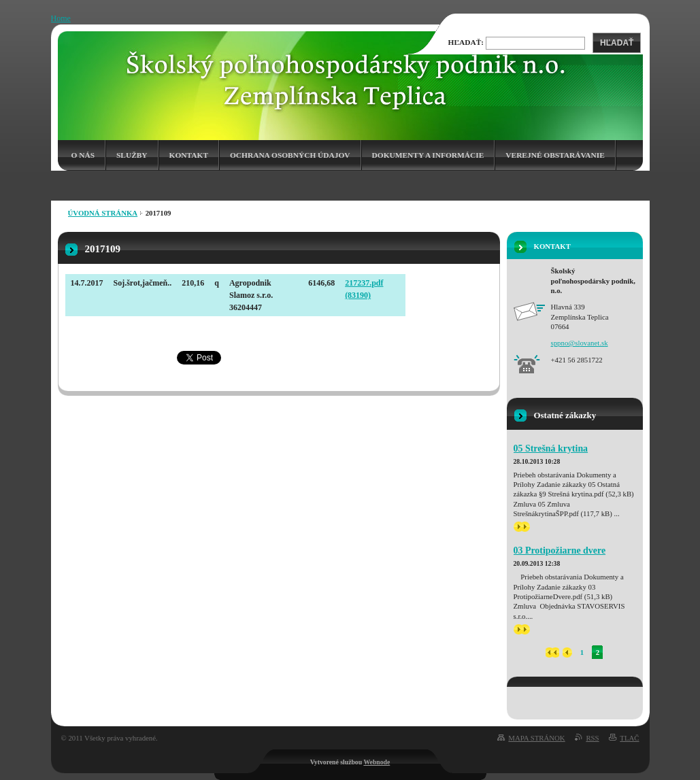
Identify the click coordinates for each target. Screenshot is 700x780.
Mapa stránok (536, 738)
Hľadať (617, 43)
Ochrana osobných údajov (290, 155)
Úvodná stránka (103, 213)
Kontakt (189, 155)
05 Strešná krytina (551, 448)
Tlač (629, 738)
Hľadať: (466, 42)
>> (522, 527)
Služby (132, 155)
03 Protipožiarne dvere (560, 550)
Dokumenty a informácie (428, 155)
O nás (83, 155)
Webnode (377, 762)
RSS (592, 738)
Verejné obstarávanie (555, 155)
